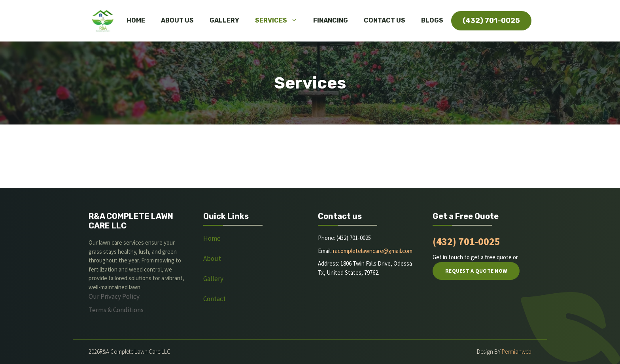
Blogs (432, 20)
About (213, 258)
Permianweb (517, 352)
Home (136, 20)
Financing (331, 20)
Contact (215, 299)
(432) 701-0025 (466, 241)
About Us (177, 20)
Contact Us (385, 20)
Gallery (224, 20)
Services (280, 21)
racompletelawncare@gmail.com (373, 251)
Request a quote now (476, 271)
